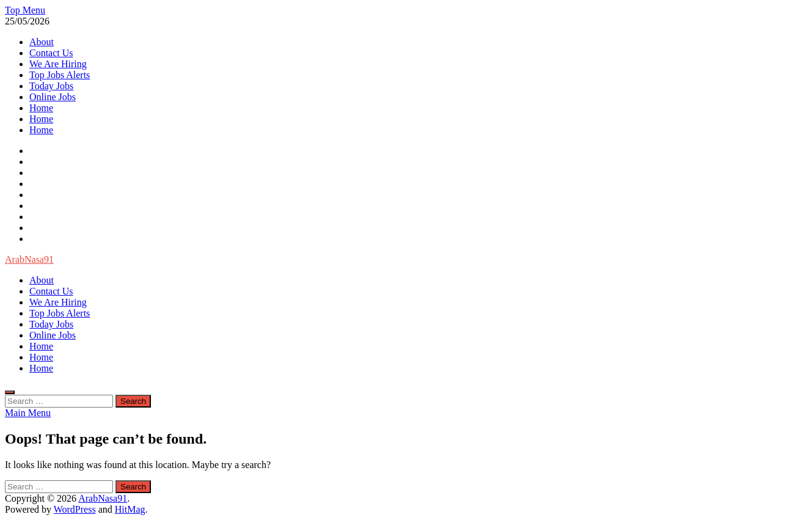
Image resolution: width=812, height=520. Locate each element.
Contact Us (51, 53)
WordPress (75, 509)
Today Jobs (51, 86)
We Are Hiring (58, 64)
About (42, 42)
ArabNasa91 (29, 259)
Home (41, 108)
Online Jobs (53, 97)
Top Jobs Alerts (60, 75)
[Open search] (10, 392)
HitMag (130, 509)
